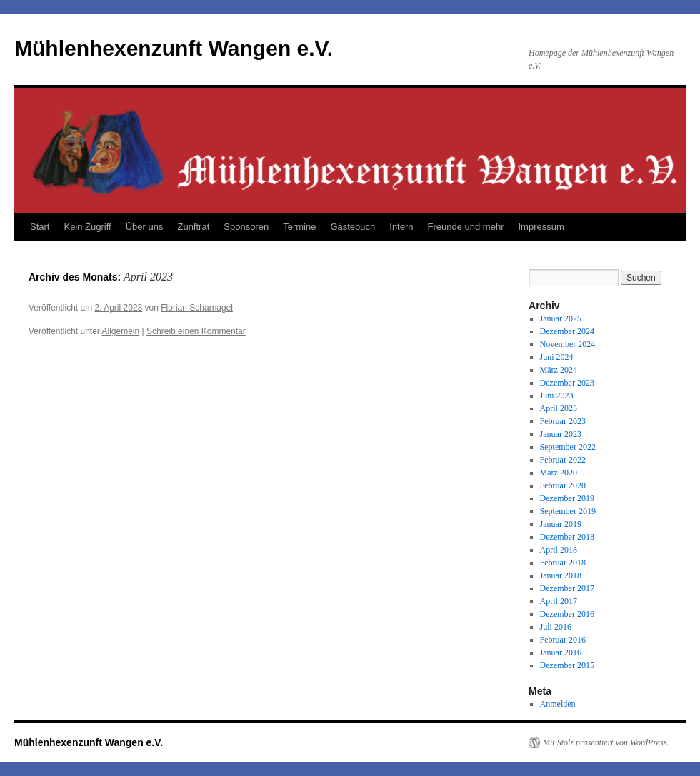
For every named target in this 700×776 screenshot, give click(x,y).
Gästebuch (352, 227)
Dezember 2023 (567, 383)
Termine (299, 227)
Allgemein (121, 331)
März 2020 (559, 473)
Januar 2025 (561, 318)
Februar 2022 (563, 460)
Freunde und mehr (466, 227)
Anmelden (558, 704)
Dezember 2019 (567, 498)
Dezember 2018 (567, 537)
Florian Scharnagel (197, 308)
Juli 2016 (556, 627)
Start (40, 227)
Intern (401, 227)
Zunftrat (193, 227)
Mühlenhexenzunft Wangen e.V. (174, 48)
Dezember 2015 (567, 665)
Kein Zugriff (87, 227)
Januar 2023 (561, 434)
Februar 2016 (563, 640)
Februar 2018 (563, 563)
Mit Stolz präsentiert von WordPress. (606, 742)
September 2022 (568, 447)
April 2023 (559, 408)
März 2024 (559, 370)
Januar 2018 (561, 575)
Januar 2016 (561, 652)
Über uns (145, 227)
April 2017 (559, 601)
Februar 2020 (563, 485)
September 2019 (568, 511)
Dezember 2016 (567, 614)
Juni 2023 (557, 395)
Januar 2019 (561, 524)
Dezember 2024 (567, 331)
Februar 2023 (563, 421)
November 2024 (568, 344)
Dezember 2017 (567, 588)
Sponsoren (246, 227)
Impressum (541, 227)
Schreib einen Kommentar (196, 331)
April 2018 (559, 550)
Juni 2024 (557, 357)
